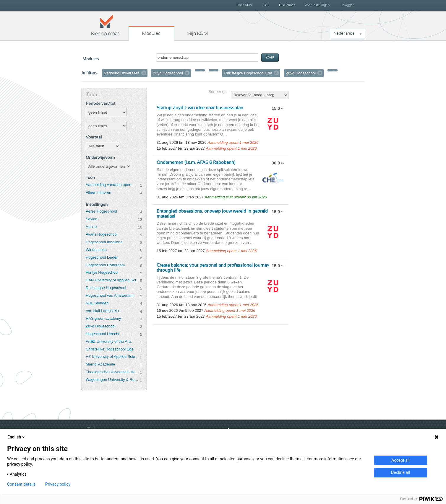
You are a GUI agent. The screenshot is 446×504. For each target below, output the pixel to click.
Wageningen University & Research (113, 380)
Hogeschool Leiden (102, 257)
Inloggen (348, 5)
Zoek (270, 57)
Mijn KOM (197, 33)
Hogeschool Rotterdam (105, 265)
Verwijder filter (144, 73)
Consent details (21, 484)
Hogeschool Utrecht (103, 334)
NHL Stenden (97, 303)
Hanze (91, 227)
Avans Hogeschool (102, 234)
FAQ (266, 5)
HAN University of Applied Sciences (113, 280)
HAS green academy (103, 318)
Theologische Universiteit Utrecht (113, 372)
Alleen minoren (98, 192)
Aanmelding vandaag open (108, 185)
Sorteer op (218, 92)
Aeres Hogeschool (101, 211)
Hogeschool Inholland (104, 242)
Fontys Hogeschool (102, 272)
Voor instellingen (317, 5)
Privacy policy (58, 484)
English (17, 437)
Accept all (400, 460)
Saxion (92, 219)
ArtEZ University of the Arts (109, 341)
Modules (151, 33)
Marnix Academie (100, 364)
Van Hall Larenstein (102, 311)
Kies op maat (105, 25)
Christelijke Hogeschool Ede (110, 349)
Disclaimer (287, 5)
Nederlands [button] (344, 33)
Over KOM (244, 5)
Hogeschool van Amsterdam (110, 295)
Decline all (400, 472)
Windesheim (96, 250)
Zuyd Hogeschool (101, 326)
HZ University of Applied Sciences (113, 357)
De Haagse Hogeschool (106, 288)
